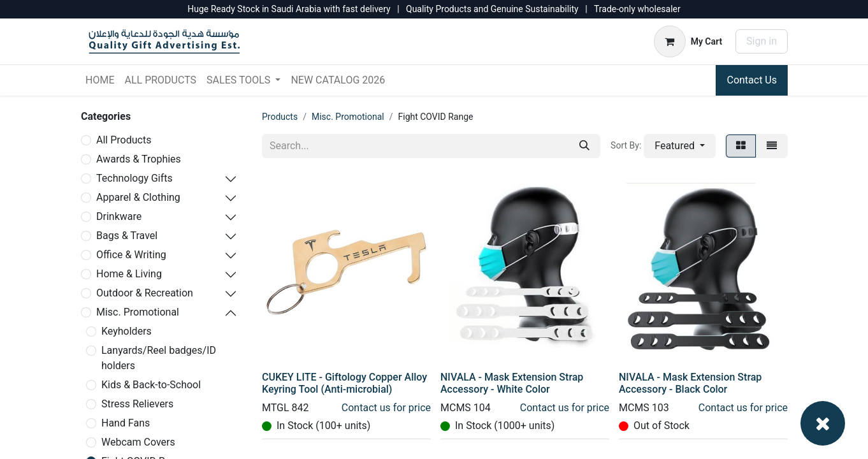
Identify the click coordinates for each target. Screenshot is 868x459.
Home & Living (129, 274)
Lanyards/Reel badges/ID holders (159, 358)
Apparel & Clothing (138, 197)
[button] (680, 146)
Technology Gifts (134, 178)
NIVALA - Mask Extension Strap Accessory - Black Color (690, 383)
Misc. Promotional (138, 312)
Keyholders (127, 331)
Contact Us (752, 80)
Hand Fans (126, 423)
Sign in (762, 41)
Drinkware (119, 216)
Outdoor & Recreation (145, 293)
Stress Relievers (137, 404)
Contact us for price (386, 408)
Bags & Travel (127, 236)
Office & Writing (131, 255)
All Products (124, 140)
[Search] (584, 146)
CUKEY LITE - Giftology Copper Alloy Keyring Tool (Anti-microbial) (344, 383)
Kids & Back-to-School (151, 385)
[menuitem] (100, 80)
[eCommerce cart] (688, 41)
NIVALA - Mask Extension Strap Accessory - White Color (512, 383)
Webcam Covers (138, 442)
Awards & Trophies (139, 159)
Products (280, 117)
